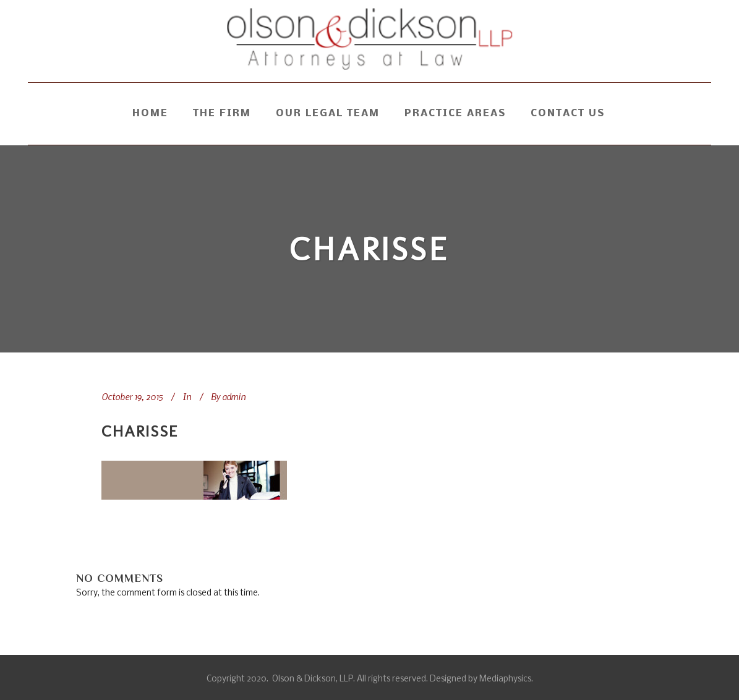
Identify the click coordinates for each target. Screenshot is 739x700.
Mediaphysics (505, 679)
